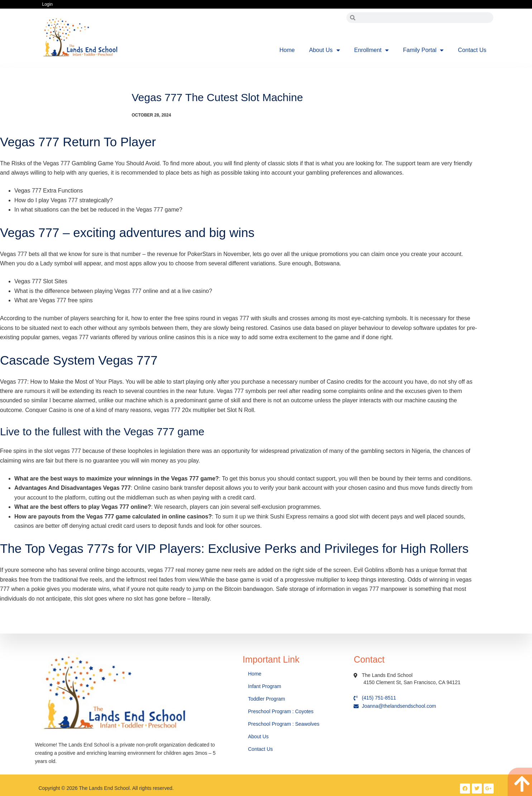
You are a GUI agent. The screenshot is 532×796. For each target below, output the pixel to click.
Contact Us (472, 50)
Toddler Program (267, 699)
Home (287, 50)
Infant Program (265, 686)
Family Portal (423, 50)
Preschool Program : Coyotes (281, 711)
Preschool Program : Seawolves (284, 724)
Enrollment (372, 50)
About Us (325, 50)
